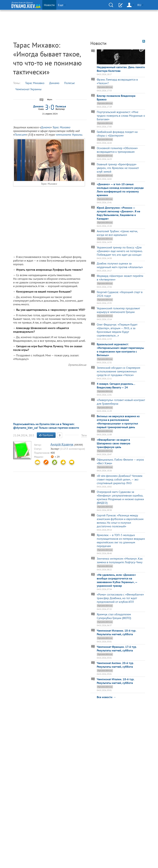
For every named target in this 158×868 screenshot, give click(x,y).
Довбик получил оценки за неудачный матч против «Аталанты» (120, 265)
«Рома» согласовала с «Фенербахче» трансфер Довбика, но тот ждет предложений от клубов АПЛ (120, 598)
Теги (84, 435)
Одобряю (46, 435)
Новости (49, 5)
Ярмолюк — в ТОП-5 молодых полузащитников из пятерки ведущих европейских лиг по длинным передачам (121, 540)
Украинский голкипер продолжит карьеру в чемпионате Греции (118, 310)
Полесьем (20, 135)
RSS (144, 41)
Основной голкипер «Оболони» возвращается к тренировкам (117, 150)
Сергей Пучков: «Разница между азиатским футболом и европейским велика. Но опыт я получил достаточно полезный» (120, 521)
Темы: (17, 83)
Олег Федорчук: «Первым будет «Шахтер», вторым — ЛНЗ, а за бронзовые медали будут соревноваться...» (117, 330)
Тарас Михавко (35, 83)
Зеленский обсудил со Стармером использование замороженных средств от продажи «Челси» (118, 371)
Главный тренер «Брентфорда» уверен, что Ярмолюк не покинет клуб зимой (118, 168)
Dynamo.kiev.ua (77, 365)
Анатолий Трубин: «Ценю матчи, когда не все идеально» (117, 233)
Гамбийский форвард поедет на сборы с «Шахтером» (117, 134)
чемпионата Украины (69, 135)
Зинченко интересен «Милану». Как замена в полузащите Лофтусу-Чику (120, 560)
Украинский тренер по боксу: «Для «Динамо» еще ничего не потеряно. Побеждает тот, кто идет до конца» (120, 251)
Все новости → (106, 697)
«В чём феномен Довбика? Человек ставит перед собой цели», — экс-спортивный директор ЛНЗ (120, 479)
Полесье (69, 83)
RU (140, 5)
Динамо (54, 83)
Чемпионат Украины (28, 89)
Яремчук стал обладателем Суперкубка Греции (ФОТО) (114, 616)
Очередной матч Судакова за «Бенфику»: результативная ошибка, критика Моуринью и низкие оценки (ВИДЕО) (120, 497)
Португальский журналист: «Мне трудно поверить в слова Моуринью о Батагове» (121, 116)
